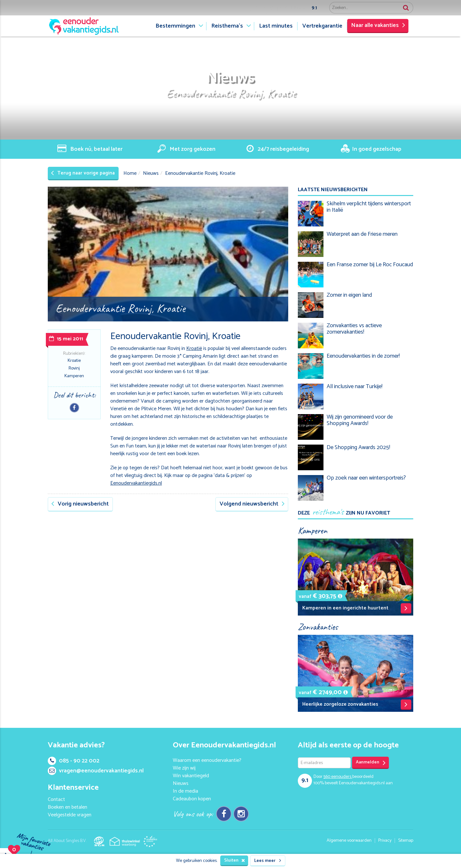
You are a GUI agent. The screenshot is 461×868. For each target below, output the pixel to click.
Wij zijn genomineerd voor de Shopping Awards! (360, 420)
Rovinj (74, 368)
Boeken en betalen (67, 807)
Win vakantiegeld (191, 776)
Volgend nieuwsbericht (252, 504)
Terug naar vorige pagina (83, 173)
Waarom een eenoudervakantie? (207, 760)
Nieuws (151, 173)
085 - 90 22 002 (74, 761)
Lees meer (268, 861)
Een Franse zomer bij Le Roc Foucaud (370, 265)
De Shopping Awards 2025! (358, 447)
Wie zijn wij (184, 768)
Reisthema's (227, 26)
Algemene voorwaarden (349, 841)
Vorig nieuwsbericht (80, 504)
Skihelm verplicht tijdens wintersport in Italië (369, 207)
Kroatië (194, 349)
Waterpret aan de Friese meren (362, 234)
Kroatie (74, 361)
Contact (56, 800)
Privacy (385, 841)
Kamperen (74, 376)
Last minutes (276, 26)
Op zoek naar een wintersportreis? (366, 478)
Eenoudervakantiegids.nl (136, 483)
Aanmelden (371, 763)
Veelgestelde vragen (70, 815)
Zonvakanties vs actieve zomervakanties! (354, 329)
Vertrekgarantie (322, 26)
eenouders (338, 777)
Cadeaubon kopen (192, 799)
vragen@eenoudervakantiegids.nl (96, 771)
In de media (185, 791)
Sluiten (235, 860)
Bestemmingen (175, 26)
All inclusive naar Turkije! (355, 387)
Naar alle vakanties (378, 25)
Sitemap (406, 841)
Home (130, 173)
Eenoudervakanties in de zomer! (363, 356)
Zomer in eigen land (349, 295)
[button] (340, 596)
